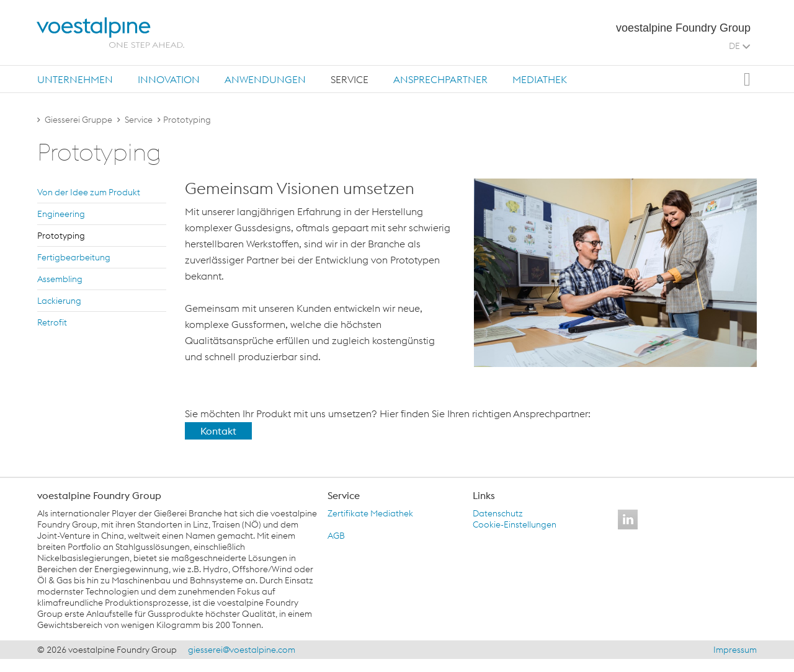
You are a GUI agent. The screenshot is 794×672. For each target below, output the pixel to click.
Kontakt (218, 431)
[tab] (75, 79)
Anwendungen (265, 79)
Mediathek (540, 79)
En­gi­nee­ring (61, 214)
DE (739, 46)
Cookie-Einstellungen (515, 524)
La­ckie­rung (59, 301)
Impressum (735, 650)
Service (350, 79)
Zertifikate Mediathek (370, 513)
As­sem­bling (60, 279)
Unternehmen (75, 79)
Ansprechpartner (440, 79)
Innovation (169, 79)
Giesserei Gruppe (78, 120)
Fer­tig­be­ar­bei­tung (74, 257)
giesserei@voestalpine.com (242, 650)
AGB (336, 536)
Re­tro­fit (52, 322)
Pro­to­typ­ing (61, 236)
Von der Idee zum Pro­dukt (89, 192)
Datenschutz (498, 513)
